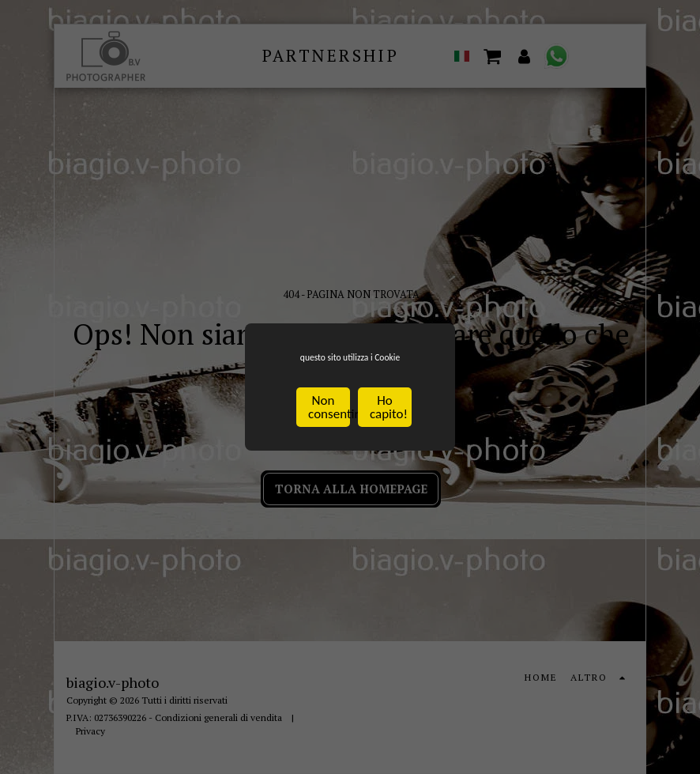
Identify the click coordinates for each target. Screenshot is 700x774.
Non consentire (329, 411)
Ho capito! (389, 411)
